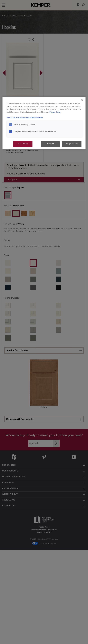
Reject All (50, 144)
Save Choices (23, 144)
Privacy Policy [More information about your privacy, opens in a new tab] (55, 112)
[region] (44, 123)
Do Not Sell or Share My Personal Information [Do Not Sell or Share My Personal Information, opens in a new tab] (25, 118)
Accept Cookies (72, 144)
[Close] (82, 100)
